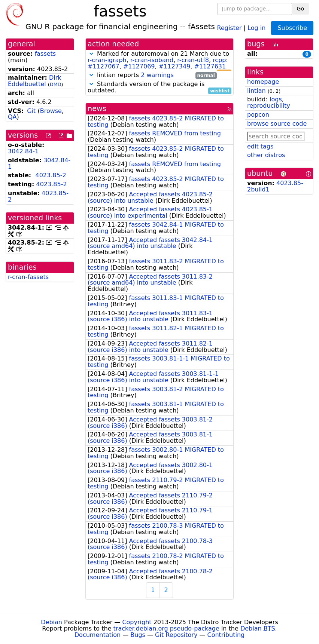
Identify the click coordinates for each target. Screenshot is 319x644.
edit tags (260, 146)
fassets (45, 54)
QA (12, 117)
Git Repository (176, 635)
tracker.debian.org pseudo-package (166, 628)
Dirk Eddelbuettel (35, 81)
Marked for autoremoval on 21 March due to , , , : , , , (159, 60)
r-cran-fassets (28, 277)
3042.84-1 (23, 151)
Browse (51, 111)
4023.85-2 (51, 175)
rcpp (219, 60)
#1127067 (104, 66)
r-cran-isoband (152, 60)
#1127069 (139, 66)
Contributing (226, 635)
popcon (258, 115)
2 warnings (157, 75)
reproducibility (269, 106)
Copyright (137, 622)
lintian (256, 91)
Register (230, 27)
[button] (91, 54)
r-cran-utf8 (193, 60)
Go (300, 9)
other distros (266, 155)
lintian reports (152, 75)
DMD (56, 84)
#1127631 (210, 66)
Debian (51, 622)
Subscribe (292, 28)
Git (31, 111)
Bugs (138, 635)
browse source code (277, 124)
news (97, 109)
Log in (256, 27)
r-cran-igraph (107, 60)
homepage (263, 82)
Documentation (98, 635)
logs (276, 99)
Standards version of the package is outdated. (159, 88)
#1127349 (175, 66)
